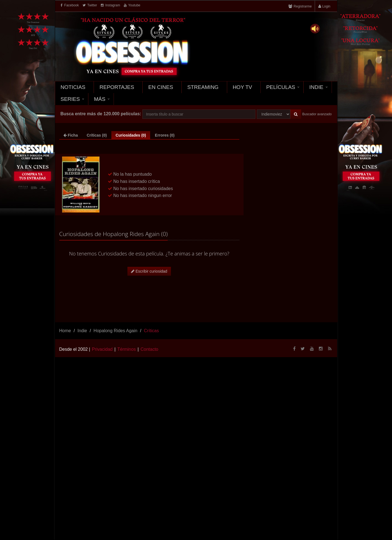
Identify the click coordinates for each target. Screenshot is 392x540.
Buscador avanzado (317, 114)
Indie (316, 87)
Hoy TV (242, 87)
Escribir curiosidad (149, 271)
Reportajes (117, 87)
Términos (126, 349)
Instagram (111, 5)
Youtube (132, 5)
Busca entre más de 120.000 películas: (101, 114)
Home (65, 331)
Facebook (70, 5)
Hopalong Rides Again (116, 331)
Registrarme (303, 6)
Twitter (90, 5)
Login (326, 6)
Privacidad (102, 349)
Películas (281, 87)
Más (100, 99)
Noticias (73, 87)
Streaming (203, 87)
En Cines (161, 87)
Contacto (149, 349)
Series (70, 99)
